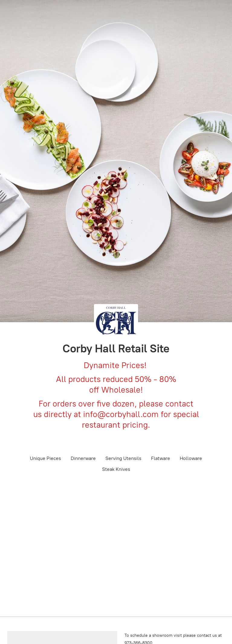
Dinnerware (83, 458)
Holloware (191, 458)
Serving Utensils (123, 458)
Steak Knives (116, 469)
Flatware (161, 458)
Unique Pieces (45, 458)
